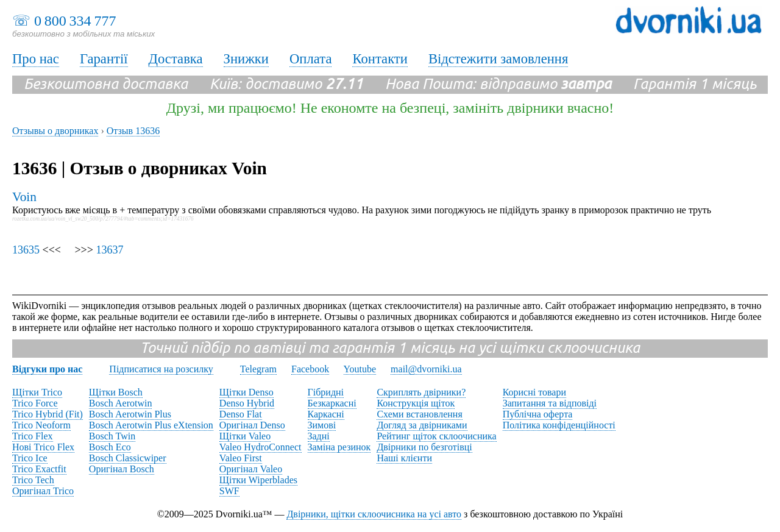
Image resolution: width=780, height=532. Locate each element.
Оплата (311, 59)
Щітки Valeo (245, 436)
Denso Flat (241, 414)
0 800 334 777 (75, 21)
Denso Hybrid (247, 403)
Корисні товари (534, 392)
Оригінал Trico (43, 491)
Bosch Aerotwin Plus (130, 414)
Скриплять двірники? (421, 392)
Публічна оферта (538, 414)
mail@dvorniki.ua (426, 369)
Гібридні (326, 392)
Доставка (176, 59)
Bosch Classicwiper (128, 458)
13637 (109, 250)
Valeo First (241, 458)
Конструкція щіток (416, 403)
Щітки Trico (37, 392)
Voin (24, 197)
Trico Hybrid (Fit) (48, 414)
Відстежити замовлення (498, 59)
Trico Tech (33, 480)
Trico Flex (33, 436)
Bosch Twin (112, 436)
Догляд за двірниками (422, 425)
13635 (26, 250)
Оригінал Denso (252, 425)
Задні (319, 436)
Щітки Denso (246, 392)
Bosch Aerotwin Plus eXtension (151, 425)
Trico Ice (30, 458)
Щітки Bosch (116, 392)
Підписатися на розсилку (161, 369)
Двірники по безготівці (424, 447)
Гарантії (104, 59)
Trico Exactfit (39, 469)
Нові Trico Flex (43, 447)
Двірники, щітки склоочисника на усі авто (374, 514)
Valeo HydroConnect (261, 447)
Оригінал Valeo (251, 469)
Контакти (380, 59)
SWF (229, 491)
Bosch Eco (110, 447)
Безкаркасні (332, 403)
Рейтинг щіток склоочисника (436, 436)
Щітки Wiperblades (258, 480)
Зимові (322, 425)
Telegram (258, 369)
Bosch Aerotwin (121, 403)
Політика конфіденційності (559, 425)
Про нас (36, 59)
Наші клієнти (404, 458)
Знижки (246, 59)
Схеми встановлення (419, 414)
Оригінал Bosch (122, 469)
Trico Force (35, 403)
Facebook (310, 369)
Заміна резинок (339, 447)
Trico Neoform (41, 425)
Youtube (360, 369)
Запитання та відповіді (550, 403)
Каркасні (326, 414)
